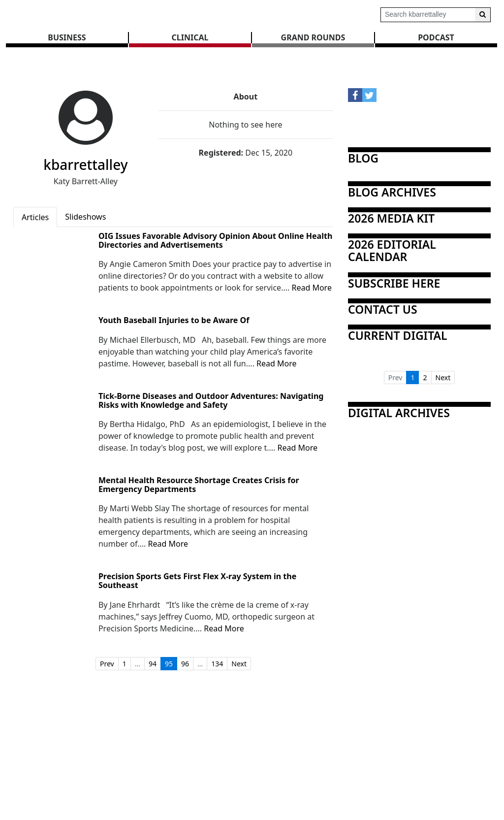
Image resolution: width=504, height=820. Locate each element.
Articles (35, 217)
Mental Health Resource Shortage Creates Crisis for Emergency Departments (199, 485)
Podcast (436, 37)
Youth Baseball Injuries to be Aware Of (174, 321)
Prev (107, 664)
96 (185, 664)
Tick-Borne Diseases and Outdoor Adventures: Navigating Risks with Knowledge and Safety (211, 401)
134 (217, 664)
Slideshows (85, 217)
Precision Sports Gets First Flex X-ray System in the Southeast (197, 581)
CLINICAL (190, 37)
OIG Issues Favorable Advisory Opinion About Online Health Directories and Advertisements (215, 241)
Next (239, 664)
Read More (311, 288)
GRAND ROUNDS (313, 37)
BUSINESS (67, 37)
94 (153, 664)
